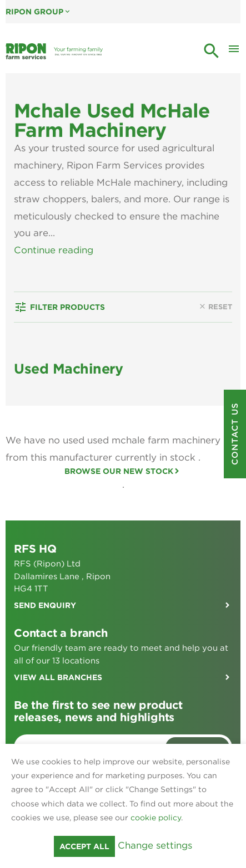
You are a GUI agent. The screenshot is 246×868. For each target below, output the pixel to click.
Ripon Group (39, 12)
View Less (37, 284)
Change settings (155, 845)
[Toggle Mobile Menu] (234, 52)
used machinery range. (149, 267)
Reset (215, 341)
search (212, 51)
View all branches (58, 711)
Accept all (84, 846)
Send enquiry (45, 639)
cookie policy (156, 818)
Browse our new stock (119, 505)
